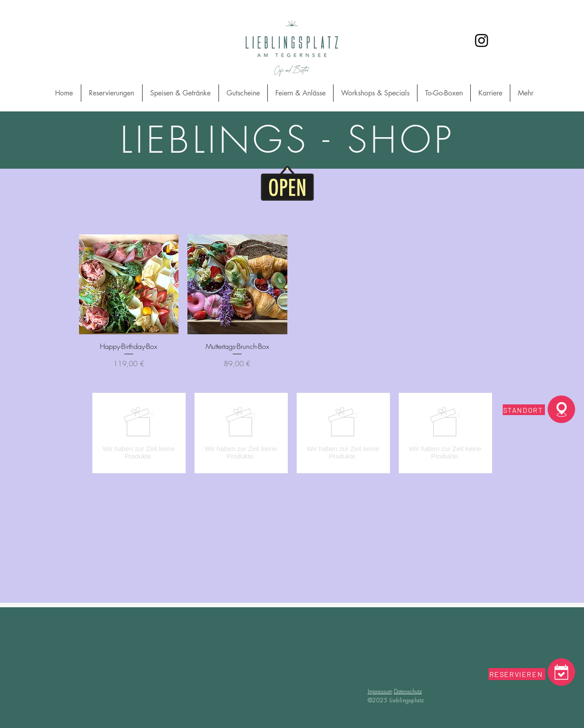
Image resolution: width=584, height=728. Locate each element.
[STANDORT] (524, 410)
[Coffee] (561, 672)
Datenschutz (408, 691)
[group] (292, 433)
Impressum (380, 691)
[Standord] (561, 409)
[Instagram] (482, 40)
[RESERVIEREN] (517, 674)
